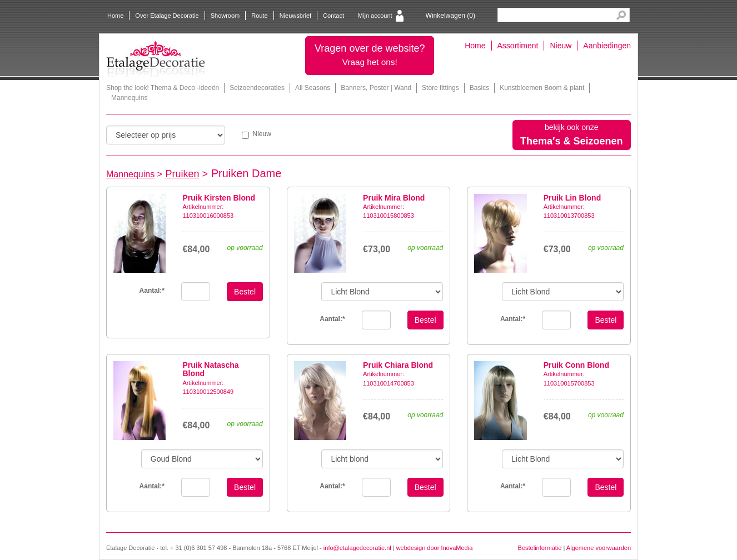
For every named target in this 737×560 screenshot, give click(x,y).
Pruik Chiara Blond (398, 365)
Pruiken (183, 174)
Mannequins (129, 98)
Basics (479, 88)
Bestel (245, 292)
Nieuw (561, 46)
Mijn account (375, 16)
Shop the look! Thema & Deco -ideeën (163, 88)
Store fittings (440, 88)
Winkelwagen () (450, 16)
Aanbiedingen (607, 46)
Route (259, 16)
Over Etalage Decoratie (167, 16)
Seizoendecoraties (257, 88)
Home (115, 16)
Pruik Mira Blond (394, 198)
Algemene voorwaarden (599, 548)
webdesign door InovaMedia (435, 548)
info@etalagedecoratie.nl (357, 548)
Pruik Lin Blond (572, 198)
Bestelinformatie (540, 548)
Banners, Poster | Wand (376, 88)
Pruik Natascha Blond (210, 369)
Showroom (225, 16)
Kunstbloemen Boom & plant (542, 88)
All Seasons (313, 88)
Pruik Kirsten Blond (219, 198)
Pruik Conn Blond (576, 365)
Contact (333, 16)
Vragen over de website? (370, 55)
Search (621, 15)
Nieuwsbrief (295, 16)
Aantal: (152, 291)
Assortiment (518, 46)
